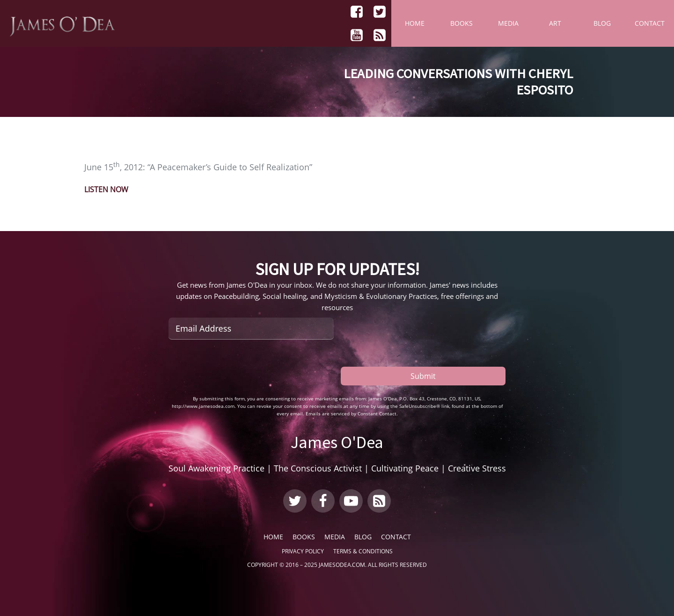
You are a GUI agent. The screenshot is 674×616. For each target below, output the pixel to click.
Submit (423, 376)
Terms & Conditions (363, 551)
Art (555, 23)
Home (415, 23)
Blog (602, 23)
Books (462, 23)
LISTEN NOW (106, 189)
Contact (650, 23)
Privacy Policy (303, 551)
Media (508, 23)
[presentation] (240, 367)
